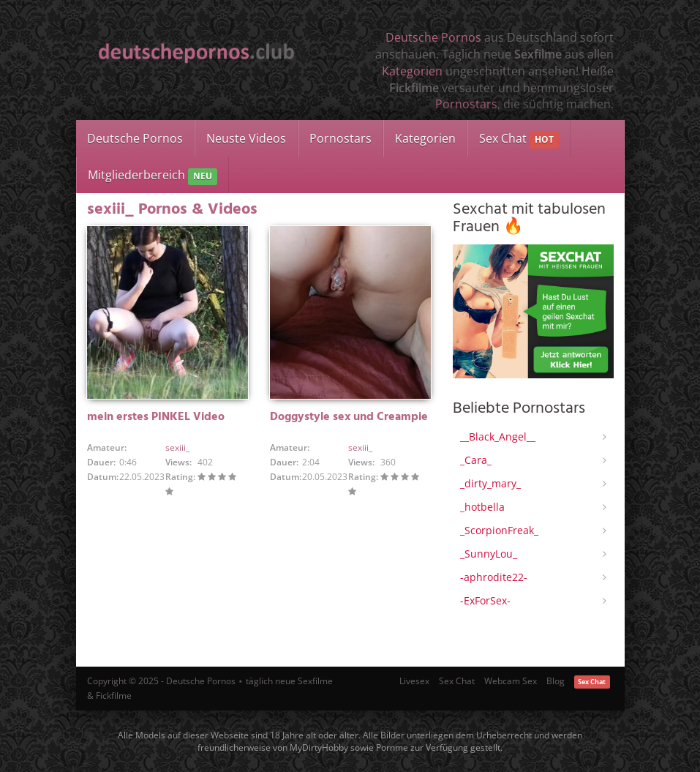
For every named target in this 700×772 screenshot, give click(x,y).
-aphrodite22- (494, 577)
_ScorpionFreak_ (499, 530)
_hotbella (482, 507)
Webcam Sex (511, 681)
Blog (556, 681)
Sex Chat (519, 139)
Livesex (414, 681)
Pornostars (466, 104)
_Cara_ (476, 460)
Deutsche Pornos (433, 37)
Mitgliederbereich (153, 176)
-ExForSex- (485, 600)
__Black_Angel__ (498, 436)
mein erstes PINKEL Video (156, 417)
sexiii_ (177, 447)
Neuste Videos (246, 138)
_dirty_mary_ (490, 483)
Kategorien (412, 71)
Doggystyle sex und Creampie (349, 417)
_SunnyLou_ (489, 554)
